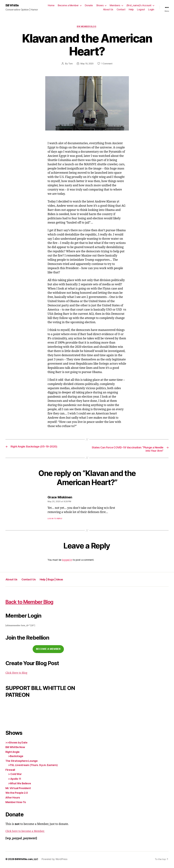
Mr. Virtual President (19, 789)
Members (115, 5)
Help (131, 10)
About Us (108, 10)
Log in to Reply (55, 520)
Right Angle (13, 753)
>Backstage (16, 757)
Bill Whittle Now (16, 748)
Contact (121, 10)
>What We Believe (21, 785)
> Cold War (16, 775)
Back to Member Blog (37, 603)
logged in (67, 561)
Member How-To (17, 803)
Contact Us (32, 580)
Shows (100, 5)
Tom (70, 64)
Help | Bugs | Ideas (59, 580)
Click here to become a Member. (27, 832)
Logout (141, 10)
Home (51, 5)
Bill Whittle (13, 5)
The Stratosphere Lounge (23, 762)
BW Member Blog (87, 27)
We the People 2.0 (18, 794)
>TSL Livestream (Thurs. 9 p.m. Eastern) (35, 766)
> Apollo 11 (16, 780)
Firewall (11, 771)
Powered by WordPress (54, 860)
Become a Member (68, 5)
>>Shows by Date (17, 744)
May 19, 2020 (87, 64)
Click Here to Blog (17, 674)
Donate (89, 5)
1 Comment (107, 64)
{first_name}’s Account (139, 5)
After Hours (13, 799)
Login (151, 10)
